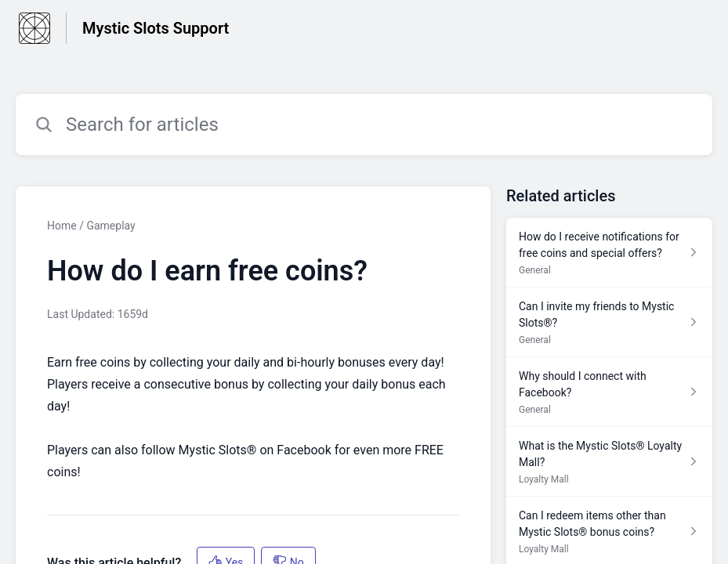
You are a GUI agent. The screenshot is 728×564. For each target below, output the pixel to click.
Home (62, 226)
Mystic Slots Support (156, 28)
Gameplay (110, 226)
